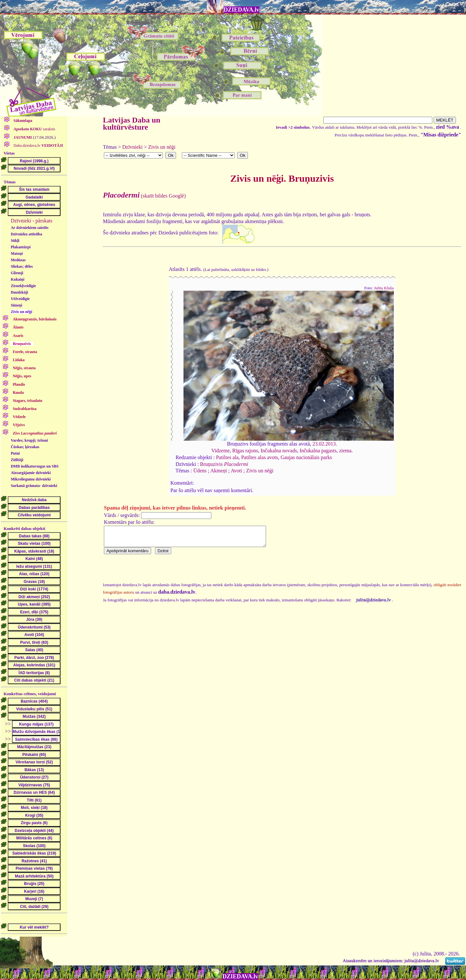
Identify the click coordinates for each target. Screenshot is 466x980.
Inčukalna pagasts (318, 451)
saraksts (34, 129)
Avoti (236, 471)
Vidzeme (221, 451)
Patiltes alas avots (260, 457)
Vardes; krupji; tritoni (29, 440)
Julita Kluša (384, 288)
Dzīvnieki (133, 147)
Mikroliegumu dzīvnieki (31, 479)
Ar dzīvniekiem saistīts (29, 228)
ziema (345, 451)
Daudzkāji (19, 292)
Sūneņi (16, 305)
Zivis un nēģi (21, 312)
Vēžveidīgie (20, 299)
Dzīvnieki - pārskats (32, 221)
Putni (15, 453)
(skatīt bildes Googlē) (144, 196)
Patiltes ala (227, 457)
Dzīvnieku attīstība (26, 234)
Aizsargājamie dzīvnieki (31, 473)
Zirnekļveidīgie (23, 286)
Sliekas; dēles (22, 266)
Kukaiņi (17, 279)
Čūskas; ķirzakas (25, 447)
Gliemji (17, 273)
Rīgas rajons (245, 451)
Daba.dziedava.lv (38, 145)
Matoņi (17, 253)
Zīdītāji (17, 460)
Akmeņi (219, 471)
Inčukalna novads (279, 451)
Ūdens (200, 471)
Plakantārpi (21, 247)
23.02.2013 (324, 444)
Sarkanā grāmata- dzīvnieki (34, 486)
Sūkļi (15, 241)
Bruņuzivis (224, 464)
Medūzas (18, 260)
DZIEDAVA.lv (241, 10)
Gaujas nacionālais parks (306, 457)
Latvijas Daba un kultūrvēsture (132, 124)
